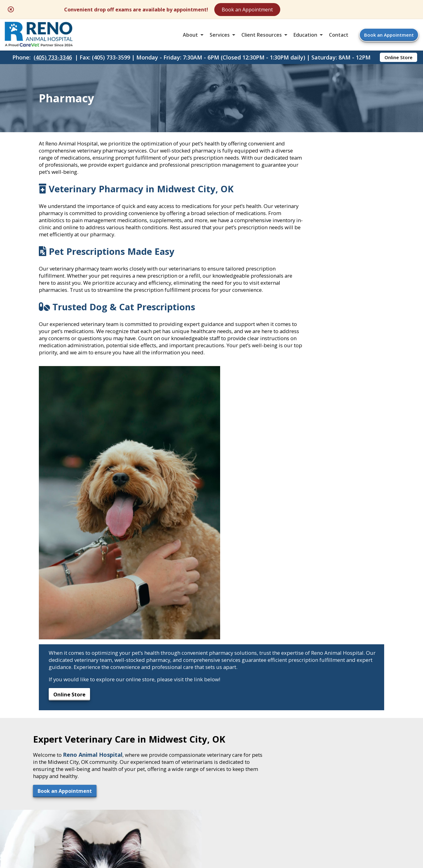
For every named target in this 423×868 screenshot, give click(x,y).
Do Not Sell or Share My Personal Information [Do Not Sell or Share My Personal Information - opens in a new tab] (212, 830)
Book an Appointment (299, 10)
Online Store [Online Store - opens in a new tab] (398, 63)
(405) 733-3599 (58, 737)
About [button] (190, 38)
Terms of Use (245, 817)
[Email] (204, 674)
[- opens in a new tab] (212, 674)
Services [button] (220, 38)
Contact (339, 38)
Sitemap (207, 817)
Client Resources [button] (262, 38)
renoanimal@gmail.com (73, 745)
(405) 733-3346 (53, 63)
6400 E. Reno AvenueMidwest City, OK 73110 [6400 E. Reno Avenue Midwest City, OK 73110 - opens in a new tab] (64, 712)
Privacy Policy (290, 817)
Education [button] (305, 38)
